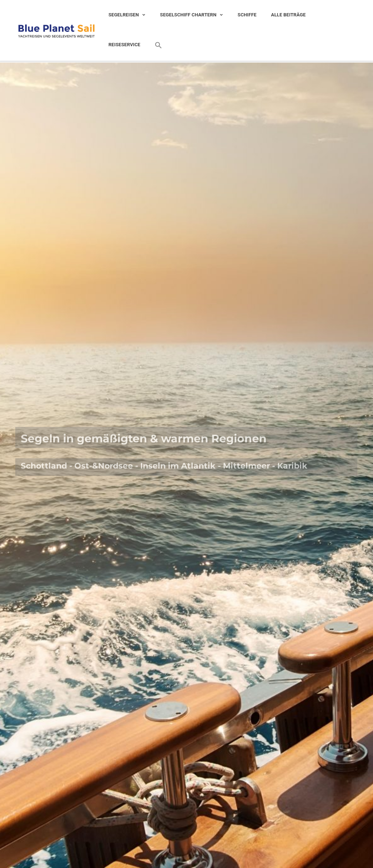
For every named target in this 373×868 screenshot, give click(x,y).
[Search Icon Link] (155, 45)
